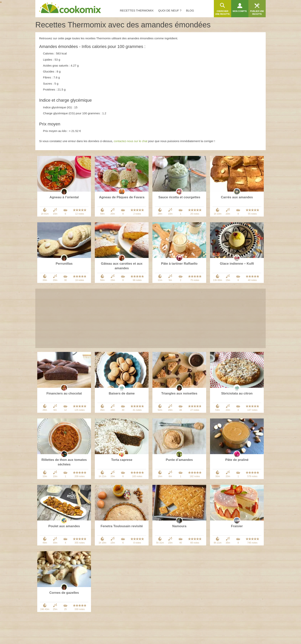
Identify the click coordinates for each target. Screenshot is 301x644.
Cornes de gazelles (64, 593)
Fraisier (237, 526)
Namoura (179, 526)
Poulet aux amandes (64, 526)
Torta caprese (122, 460)
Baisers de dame (122, 393)
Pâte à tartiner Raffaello (179, 264)
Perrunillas (64, 264)
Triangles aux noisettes (179, 393)
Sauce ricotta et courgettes (179, 197)
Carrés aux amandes (237, 197)
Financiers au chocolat (64, 393)
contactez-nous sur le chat (131, 141)
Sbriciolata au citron (237, 393)
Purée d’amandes (179, 460)
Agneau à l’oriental (64, 197)
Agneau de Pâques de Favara (122, 197)
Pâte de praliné (237, 460)
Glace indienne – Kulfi (237, 264)
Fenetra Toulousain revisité (122, 526)
